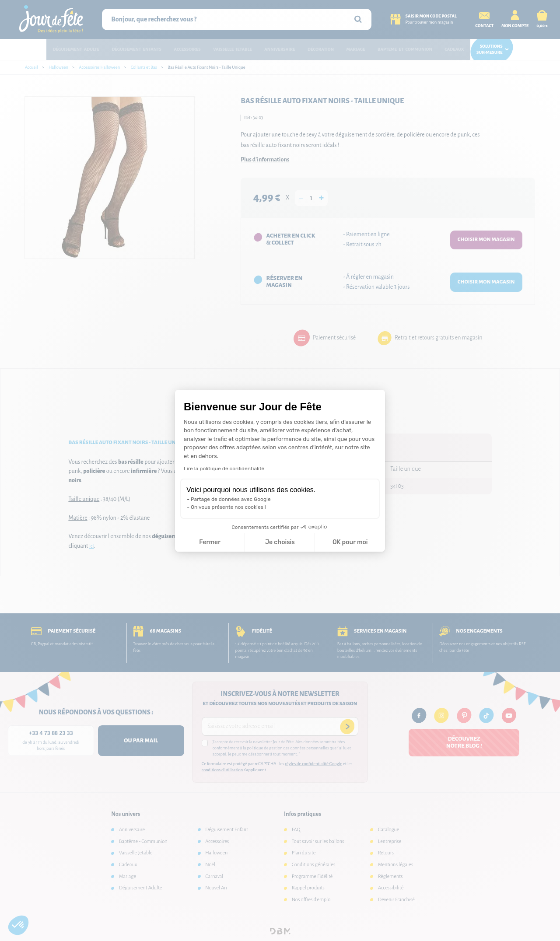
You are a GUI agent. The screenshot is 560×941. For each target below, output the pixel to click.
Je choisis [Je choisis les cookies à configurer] (280, 542)
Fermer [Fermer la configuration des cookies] (210, 542)
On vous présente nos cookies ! (228, 507)
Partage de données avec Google (231, 499)
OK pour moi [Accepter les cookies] (350, 542)
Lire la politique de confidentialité (224, 469)
